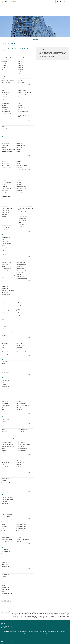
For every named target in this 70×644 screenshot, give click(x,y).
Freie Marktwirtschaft (21, 174)
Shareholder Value (6, 454)
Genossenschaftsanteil (7, 212)
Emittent (18, 151)
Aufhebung (20, 55)
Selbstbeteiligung (6, 450)
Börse (19, 90)
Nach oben (30, 72)
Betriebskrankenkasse (23, 82)
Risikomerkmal (21, 429)
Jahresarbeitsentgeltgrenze (8, 278)
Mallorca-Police (5, 331)
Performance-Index (6, 393)
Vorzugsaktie (19, 529)
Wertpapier (4, 549)
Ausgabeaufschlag (22, 63)
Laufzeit (3, 316)
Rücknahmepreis (22, 438)
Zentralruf (4, 570)
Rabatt (3, 417)
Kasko (3, 306)
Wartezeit (4, 543)
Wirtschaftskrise (5, 554)
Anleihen (20, 48)
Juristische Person (6, 282)
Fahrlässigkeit (5, 167)
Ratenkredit (4, 419)
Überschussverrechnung (7, 487)
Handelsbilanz (5, 229)
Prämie (3, 399)
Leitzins (3, 320)
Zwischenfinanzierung (7, 581)
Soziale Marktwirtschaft (7, 458)
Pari (2, 386)
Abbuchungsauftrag (6, 44)
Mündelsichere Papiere (22, 339)
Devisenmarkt (20, 126)
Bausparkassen (5, 95)
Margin (3, 333)
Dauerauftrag (5, 128)
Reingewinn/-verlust (6, 429)
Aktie (3, 59)
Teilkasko (4, 468)
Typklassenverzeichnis (7, 476)
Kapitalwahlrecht (5, 302)
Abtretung (4, 53)
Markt (3, 335)
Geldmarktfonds (5, 200)
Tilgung (3, 472)
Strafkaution (19, 454)
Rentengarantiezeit (22, 417)
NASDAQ (3, 351)
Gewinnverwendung (22, 205)
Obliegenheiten (5, 368)
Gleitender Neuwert (22, 208)
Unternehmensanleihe (7, 501)
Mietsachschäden (6, 339)
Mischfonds (19, 335)
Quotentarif (4, 409)
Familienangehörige (6, 176)
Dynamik (18, 139)
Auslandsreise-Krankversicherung (26, 65)
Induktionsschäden (6, 258)
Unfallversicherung (6, 499)
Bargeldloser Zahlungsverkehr (8, 86)
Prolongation (19, 397)
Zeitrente (4, 564)
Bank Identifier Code (6, 84)
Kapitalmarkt (4, 300)
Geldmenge (4, 202)
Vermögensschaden (6, 524)
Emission (4, 159)
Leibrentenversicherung (7, 318)
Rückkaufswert (21, 434)
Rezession (20, 425)
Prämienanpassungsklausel (23, 386)
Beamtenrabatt (5, 97)
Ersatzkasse (19, 155)
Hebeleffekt (4, 235)
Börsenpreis (21, 93)
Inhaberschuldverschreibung (8, 262)
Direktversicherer (20, 130)
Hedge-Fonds (5, 237)
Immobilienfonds (5, 252)
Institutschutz (20, 254)
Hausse (3, 233)
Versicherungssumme (21, 516)
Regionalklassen (5, 427)
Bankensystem (5, 82)
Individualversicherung (7, 256)
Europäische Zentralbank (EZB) (23, 157)
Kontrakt (18, 294)
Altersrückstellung (6, 70)
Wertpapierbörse (5, 552)
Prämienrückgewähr (21, 390)
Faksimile (4, 172)
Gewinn (20, 201)
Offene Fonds (5, 372)
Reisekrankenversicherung (8, 434)
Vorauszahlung (20, 524)
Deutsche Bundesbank (7, 139)
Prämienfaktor (20, 388)
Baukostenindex (5, 90)
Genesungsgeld (5, 208)
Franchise (19, 169)
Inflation (3, 260)
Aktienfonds (4, 61)
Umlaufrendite (5, 491)
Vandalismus (4, 518)
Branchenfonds (21, 95)
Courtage (4, 118)
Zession (3, 572)
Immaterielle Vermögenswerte (8, 250)
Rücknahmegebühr (22, 436)
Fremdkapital (19, 178)
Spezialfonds (19, 448)
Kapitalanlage (5, 292)
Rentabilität (4, 438)
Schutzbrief (4, 448)
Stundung (19, 456)
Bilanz (19, 84)
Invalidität (19, 262)
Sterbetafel (19, 452)
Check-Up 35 (4, 116)
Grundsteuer (21, 214)
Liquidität (4, 322)
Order (3, 378)
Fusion (18, 182)
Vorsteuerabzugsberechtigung (23, 526)
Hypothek (4, 241)
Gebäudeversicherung (7, 195)
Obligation (4, 370)
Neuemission (5, 355)
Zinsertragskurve (5, 574)
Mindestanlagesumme (7, 341)
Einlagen (3, 149)
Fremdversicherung (21, 180)
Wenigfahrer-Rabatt (6, 545)
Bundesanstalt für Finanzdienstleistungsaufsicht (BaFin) (25, 102)
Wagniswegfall (5, 537)
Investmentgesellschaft (22, 266)
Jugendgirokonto (5, 280)
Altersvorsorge (21, 44)
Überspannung (5, 489)
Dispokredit (19, 135)
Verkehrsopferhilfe (6, 522)
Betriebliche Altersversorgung (25, 80)
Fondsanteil (19, 167)
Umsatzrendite (5, 497)
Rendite (3, 436)
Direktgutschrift (20, 128)
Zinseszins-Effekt (5, 577)
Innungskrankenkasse (21, 250)
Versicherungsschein (21, 512)
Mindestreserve (20, 331)
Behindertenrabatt (6, 99)
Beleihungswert (5, 105)
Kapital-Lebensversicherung (8, 304)
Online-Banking (5, 374)
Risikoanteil (20, 427)
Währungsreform (5, 541)
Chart (3, 114)
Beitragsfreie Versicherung (8, 101)
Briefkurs (20, 97)
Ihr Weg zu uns (28, 639)
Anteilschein (21, 51)
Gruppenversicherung (23, 216)
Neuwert (3, 357)
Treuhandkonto (5, 474)
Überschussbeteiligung (7, 484)
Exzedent (19, 159)
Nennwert (4, 353)
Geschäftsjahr (5, 217)
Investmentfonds (20, 264)
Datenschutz (41, 639)
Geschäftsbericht (5, 214)
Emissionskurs (20, 149)
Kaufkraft (19, 290)
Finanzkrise (4, 180)
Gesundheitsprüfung (23, 199)
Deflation (4, 135)
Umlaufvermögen (5, 493)
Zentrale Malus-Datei (6, 568)
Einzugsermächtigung (7, 155)
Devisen (3, 141)
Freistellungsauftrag (21, 176)
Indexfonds (4, 254)
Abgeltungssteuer (6, 46)
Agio (3, 57)
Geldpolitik (4, 204)
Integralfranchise (20, 256)
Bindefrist (20, 86)
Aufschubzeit (21, 57)
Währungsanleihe (6, 539)
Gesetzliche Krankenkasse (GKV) (25, 193)
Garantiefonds (5, 193)
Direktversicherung (21, 133)
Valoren (3, 512)
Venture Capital (5, 520)
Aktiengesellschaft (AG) (7, 63)
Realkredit (4, 423)
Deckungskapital (5, 130)
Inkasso (3, 264)
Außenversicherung (22, 61)
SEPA (3, 452)
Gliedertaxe (20, 210)
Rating (3, 421)
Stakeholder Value (21, 450)
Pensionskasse (5, 390)
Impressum (35, 639)
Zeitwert (3, 566)
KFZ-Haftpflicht (20, 292)
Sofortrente (4, 456)
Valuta (3, 516)
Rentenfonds (4, 440)
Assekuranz (20, 53)
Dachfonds (4, 126)
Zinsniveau (4, 579)
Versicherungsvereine (21, 518)
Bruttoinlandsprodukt (23, 99)
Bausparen (4, 93)
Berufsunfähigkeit (22, 78)
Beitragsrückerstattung (7, 103)
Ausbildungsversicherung (24, 59)
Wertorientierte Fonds (7, 547)
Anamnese (20, 46)
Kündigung (19, 302)
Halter (3, 227)
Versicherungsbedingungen (8, 529)
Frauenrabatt (19, 172)
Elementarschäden (6, 157)
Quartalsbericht (5, 406)
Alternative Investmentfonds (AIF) (9, 67)
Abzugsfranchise (5, 55)
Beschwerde (47, 639)
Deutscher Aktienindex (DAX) (8, 137)
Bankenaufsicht (5, 80)
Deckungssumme (5, 133)
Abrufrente (4, 51)
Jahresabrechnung (6, 273)
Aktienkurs (4, 65)
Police (3, 395)
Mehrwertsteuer (5, 337)
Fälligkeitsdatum (5, 174)
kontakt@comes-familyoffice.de (9, 615)
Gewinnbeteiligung (22, 203)
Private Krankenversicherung (23, 393)
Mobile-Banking (20, 337)
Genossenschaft (5, 210)
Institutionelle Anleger (22, 252)
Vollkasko (19, 522)
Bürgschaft (20, 106)
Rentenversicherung (22, 421)
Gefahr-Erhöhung (6, 198)
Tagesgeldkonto (5, 466)
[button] (2, 588)
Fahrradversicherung (6, 169)
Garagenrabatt (5, 191)
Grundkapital (21, 212)
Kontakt (22, 639)
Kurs (18, 304)
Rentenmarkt (21, 419)
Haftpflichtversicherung (7, 224)
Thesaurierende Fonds (7, 470)
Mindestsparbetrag (21, 333)
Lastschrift (4, 314)
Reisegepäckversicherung (7, 432)
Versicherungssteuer (21, 514)
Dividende (19, 137)
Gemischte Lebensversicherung (9, 206)
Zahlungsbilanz (5, 562)
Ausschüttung (21, 70)
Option (3, 376)
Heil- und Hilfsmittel (6, 239)
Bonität (19, 88)
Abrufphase (4, 48)
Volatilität (19, 520)
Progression (19, 395)
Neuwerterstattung (6, 359)
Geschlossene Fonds (22, 191)
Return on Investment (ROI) (24, 423)
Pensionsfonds (5, 388)
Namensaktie (5, 349)
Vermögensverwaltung (7, 526)
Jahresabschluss (5, 276)
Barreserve (4, 88)
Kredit (18, 300)
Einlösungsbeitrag (6, 153)
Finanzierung (5, 178)
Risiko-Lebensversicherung (24, 432)
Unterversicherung (6, 503)
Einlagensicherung (6, 151)
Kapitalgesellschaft (6, 298)
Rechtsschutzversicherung (8, 425)
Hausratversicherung (6, 231)
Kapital (3, 290)
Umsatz (3, 495)
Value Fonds (4, 514)
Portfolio (3, 397)
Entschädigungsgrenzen (22, 153)
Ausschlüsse (21, 67)
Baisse (3, 78)
